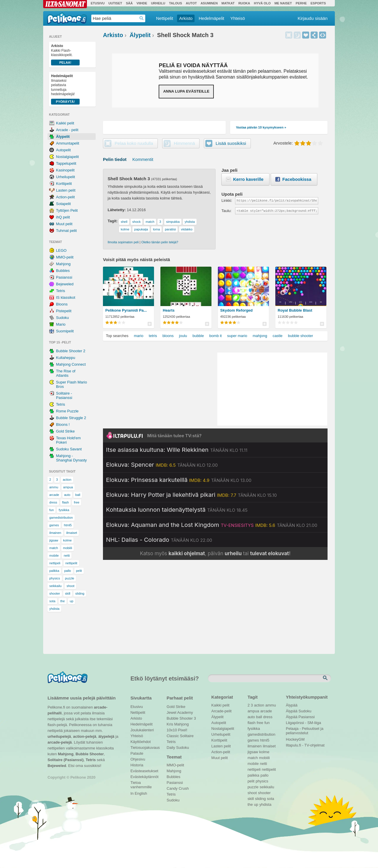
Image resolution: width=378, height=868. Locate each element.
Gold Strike (65, 431)
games (54, 525)
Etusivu (98, 3)
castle (278, 336)
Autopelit (63, 150)
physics (55, 578)
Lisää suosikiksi (306, 35)
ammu (54, 487)
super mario (237, 336)
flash (65, 502)
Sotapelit (63, 204)
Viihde (142, 3)
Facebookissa (297, 179)
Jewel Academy (180, 712)
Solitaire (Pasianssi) (66, 760)
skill (68, 593)
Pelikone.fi (67, 18)
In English (139, 793)
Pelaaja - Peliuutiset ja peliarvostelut (305, 729)
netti (67, 555)
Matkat (228, 3)
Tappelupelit (66, 163)
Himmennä (297, 35)
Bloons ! (63, 425)
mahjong (260, 336)
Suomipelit (65, 331)
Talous (176, 3)
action (67, 480)
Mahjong (63, 264)
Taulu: (226, 211)
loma (156, 229)
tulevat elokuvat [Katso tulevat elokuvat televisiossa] (269, 553)
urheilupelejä (59, 736)
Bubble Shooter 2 (71, 351)
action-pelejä (84, 736)
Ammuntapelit (68, 143)
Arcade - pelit (67, 130)
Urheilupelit (65, 177)
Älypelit (63, 137)
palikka (54, 571)
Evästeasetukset (144, 771)
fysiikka (64, 510)
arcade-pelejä (60, 742)
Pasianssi (64, 277)
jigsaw (54, 540)
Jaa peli (314, 35)
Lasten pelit (66, 190)
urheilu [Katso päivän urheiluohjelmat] (233, 553)
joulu (183, 336)
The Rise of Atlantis (66, 373)
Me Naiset (283, 3)
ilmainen (55, 533)
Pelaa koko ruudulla (134, 143)
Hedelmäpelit (211, 18)
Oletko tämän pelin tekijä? (160, 242)
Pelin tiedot (115, 159)
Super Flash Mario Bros (71, 384)
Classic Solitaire (180, 736)
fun (51, 510)
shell (124, 222)
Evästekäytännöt (144, 777)
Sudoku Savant (69, 449)
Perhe (301, 3)
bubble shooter (300, 336)
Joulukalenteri (142, 730)
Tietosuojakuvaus (144, 748)
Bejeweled (65, 284)
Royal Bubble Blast (295, 310)
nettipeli (55, 563)
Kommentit (143, 159)
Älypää (292, 705)
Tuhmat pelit (66, 231)
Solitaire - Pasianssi (64, 395)
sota (52, 601)
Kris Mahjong (178, 724)
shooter (55, 593)
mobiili (68, 548)
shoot (70, 586)
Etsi (326, 678)
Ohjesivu (138, 759)
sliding (80, 593)
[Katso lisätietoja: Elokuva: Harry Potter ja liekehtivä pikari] (192, 495)
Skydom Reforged (236, 310)
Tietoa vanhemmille (141, 783)
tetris (153, 336)
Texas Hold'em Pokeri (68, 440)
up (71, 601)
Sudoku (62, 318)
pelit (79, 571)
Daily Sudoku (178, 748)
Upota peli (323, 35)
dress (53, 502)
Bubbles (63, 271)
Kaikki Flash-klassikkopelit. (65, 55)
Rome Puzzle (67, 411)
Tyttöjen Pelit (67, 210)
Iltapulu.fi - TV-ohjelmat (305, 745)
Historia (137, 765)
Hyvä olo (262, 3)
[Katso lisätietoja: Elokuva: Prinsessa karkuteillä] (179, 480)
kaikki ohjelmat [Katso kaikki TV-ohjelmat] (187, 553)
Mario (61, 324)
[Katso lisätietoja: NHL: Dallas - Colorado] (159, 540)
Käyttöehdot (140, 742)
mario (139, 336)
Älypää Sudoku (299, 711)
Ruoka (244, 3)
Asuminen (209, 3)
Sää (129, 3)
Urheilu (158, 3)
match (54, 548)
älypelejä (106, 736)
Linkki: (227, 200)
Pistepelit (64, 311)
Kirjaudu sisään (313, 18)
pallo (68, 571)
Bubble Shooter (90, 754)
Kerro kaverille (248, 179)
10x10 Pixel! (177, 730)
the (63, 601)
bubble (198, 336)
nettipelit (71, 563)
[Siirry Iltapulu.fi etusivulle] (215, 435)
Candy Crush (178, 788)
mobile (54, 555)
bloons (168, 336)
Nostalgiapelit (67, 157)
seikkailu (55, 586)
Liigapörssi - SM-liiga (303, 723)
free (77, 502)
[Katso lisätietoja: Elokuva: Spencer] (162, 465)
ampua (68, 487)
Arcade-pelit (222, 711)
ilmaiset (72, 533)
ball (78, 495)
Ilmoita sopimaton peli (123, 242)
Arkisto (186, 18)
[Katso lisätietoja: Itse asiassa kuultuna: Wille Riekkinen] (177, 450)
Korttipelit (64, 184)
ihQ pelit (63, 217)
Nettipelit (164, 18)
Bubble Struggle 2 (71, 418)
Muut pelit (64, 224)
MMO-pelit (65, 257)
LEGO (61, 250)
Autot (191, 3)
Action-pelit (65, 197)
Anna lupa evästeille (186, 91)
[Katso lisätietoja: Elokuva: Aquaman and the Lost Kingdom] (212, 525)
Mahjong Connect (71, 364)
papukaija (141, 229)
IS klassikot (66, 297)
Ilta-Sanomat (65, 4)
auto (67, 495)
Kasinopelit (65, 170)
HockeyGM (295, 739)
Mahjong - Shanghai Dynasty (71, 458)
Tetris (61, 291)
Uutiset (115, 3)
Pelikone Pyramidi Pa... (126, 310)
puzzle (70, 578)
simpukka (173, 222)
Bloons (62, 304)
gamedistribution (61, 518)
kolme (68, 540)
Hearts (169, 310)
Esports (318, 3)
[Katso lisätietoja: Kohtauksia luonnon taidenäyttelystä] (177, 510)
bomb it (216, 336)
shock (137, 222)
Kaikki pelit (65, 123)
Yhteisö (238, 18)
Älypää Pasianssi (300, 717)
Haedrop (142, 18)
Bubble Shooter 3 (181, 718)
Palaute (137, 753)
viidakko (187, 229)
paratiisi (170, 229)
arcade (54, 495)
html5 (68, 525)
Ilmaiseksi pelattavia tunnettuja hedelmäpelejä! (65, 89)
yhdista (54, 609)
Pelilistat (149, 324)
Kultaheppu (66, 358)
